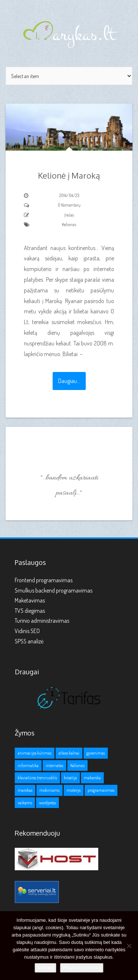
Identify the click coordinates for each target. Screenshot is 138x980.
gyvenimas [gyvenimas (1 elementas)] (96, 753)
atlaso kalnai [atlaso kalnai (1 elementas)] (69, 753)
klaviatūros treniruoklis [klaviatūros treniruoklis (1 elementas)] (37, 778)
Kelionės (69, 224)
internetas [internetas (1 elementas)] (54, 765)
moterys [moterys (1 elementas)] (74, 790)
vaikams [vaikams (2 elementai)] (25, 803)
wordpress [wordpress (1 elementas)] (47, 803)
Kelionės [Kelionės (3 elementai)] (77, 765)
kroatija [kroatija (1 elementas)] (70, 778)
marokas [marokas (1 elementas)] (25, 790)
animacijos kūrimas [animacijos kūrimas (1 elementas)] (35, 753)
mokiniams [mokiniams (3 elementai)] (49, 790)
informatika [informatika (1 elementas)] (28, 765)
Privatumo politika (82, 968)
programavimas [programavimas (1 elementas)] (101, 790)
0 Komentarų (69, 205)
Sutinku (45, 968)
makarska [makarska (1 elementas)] (92, 778)
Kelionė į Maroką (69, 175)
